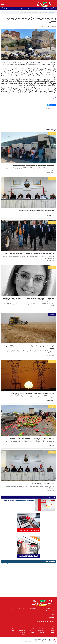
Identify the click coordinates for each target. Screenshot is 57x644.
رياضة (52, 631)
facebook (46, 622)
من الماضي (42, 633)
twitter (48, 622)
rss (44, 622)
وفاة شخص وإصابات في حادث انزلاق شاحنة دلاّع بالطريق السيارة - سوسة (30, 438)
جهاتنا (46, 12)
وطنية (23, 627)
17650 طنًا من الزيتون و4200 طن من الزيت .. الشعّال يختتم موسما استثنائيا (29, 254)
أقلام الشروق (51, 627)
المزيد (3, 4)
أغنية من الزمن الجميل (21, 633)
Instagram (37, 622)
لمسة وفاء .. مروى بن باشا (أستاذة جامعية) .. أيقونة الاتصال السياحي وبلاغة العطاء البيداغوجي (29, 300)
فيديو (52, 633)
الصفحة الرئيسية (52, 12)
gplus (42, 622)
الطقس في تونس (28, 568)
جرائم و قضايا (41, 629)
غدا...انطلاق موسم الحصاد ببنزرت (43, 483)
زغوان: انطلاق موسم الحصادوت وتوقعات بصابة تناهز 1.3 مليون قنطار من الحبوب (30, 347)
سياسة (33, 633)
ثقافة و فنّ (51, 629)
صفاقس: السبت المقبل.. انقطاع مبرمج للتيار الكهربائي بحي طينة (33, 393)
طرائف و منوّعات (21, 631)
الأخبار (53, 8)
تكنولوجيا (13, 627)
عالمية (14, 631)
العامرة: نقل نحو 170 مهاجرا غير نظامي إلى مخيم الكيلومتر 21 (34, 165)
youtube (39, 622)
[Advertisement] (28, 585)
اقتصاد (33, 627)
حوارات (23, 629)
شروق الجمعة (41, 631)
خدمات (14, 629)
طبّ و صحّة (32, 631)
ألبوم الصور (41, 627)
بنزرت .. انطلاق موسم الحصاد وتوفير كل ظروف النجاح (37, 210)
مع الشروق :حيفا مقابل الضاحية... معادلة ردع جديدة (19, 500)
